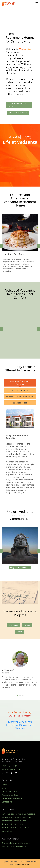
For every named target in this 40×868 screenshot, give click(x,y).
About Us (6, 788)
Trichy (19, 632)
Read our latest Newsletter (14, 846)
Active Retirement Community (20, 396)
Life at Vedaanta (9, 792)
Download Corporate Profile (17, 105)
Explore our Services (18, 113)
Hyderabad (13, 625)
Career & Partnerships (12, 798)
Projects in (20, 568)
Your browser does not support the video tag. (20, 17)
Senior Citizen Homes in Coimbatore (18, 814)
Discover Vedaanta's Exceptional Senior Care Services (20, 725)
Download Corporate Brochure (16, 843)
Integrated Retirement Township (20, 383)
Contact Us (7, 802)
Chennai (27, 625)
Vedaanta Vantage (10, 795)
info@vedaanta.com (11, 769)
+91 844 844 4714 (9, 766)
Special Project (20, 403)
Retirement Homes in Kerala (15, 824)
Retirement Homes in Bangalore (16, 817)
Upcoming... (7, 831)
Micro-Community (20, 390)
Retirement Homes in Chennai (15, 828)
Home (4, 785)
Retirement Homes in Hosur (14, 821)
